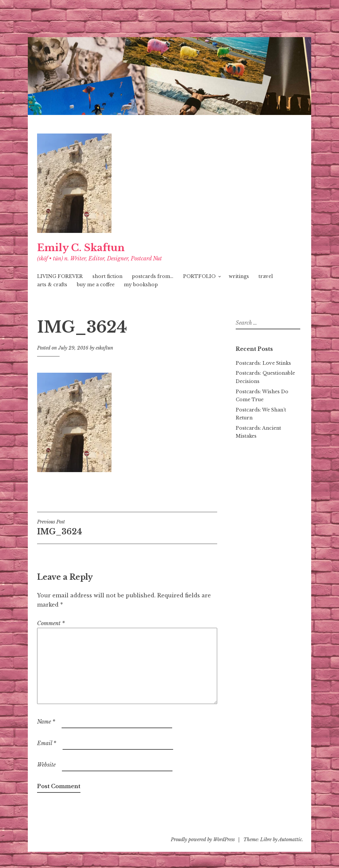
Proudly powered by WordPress (203, 840)
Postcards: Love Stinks (263, 363)
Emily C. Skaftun (81, 248)
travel (266, 276)
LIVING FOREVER (60, 276)
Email (47, 743)
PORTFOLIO (199, 276)
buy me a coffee (96, 285)
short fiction (107, 276)
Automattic (290, 840)
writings (239, 276)
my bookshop (141, 285)
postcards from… (153, 276)
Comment (51, 623)
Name (46, 722)
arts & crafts (52, 285)
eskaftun (104, 348)
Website (46, 765)
